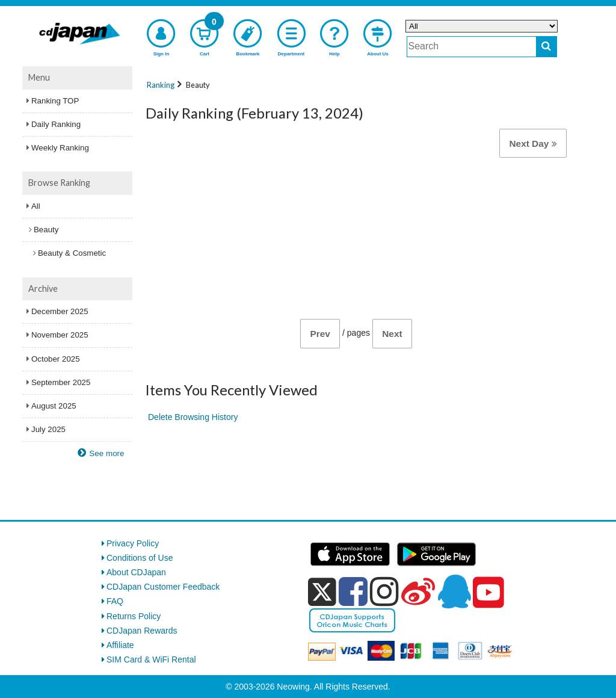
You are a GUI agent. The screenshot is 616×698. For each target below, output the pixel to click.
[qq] (454, 591)
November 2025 (60, 335)
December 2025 (60, 311)
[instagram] (384, 591)
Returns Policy (134, 616)
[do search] (547, 47)
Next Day (533, 144)
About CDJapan (136, 572)
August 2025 (54, 406)
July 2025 (48, 429)
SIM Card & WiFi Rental (151, 659)
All (36, 206)
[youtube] (488, 593)
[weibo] (418, 591)
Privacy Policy (133, 543)
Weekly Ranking (60, 148)
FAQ (115, 601)
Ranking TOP (55, 101)
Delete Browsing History (193, 417)
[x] (322, 592)
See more (106, 453)
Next (392, 334)
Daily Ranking (56, 124)
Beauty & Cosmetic (72, 253)
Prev (320, 334)
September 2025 (61, 382)
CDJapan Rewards (142, 631)
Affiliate (120, 645)
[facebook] (353, 591)
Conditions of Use (140, 558)
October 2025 (56, 359)
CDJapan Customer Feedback (163, 587)
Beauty (46, 230)
